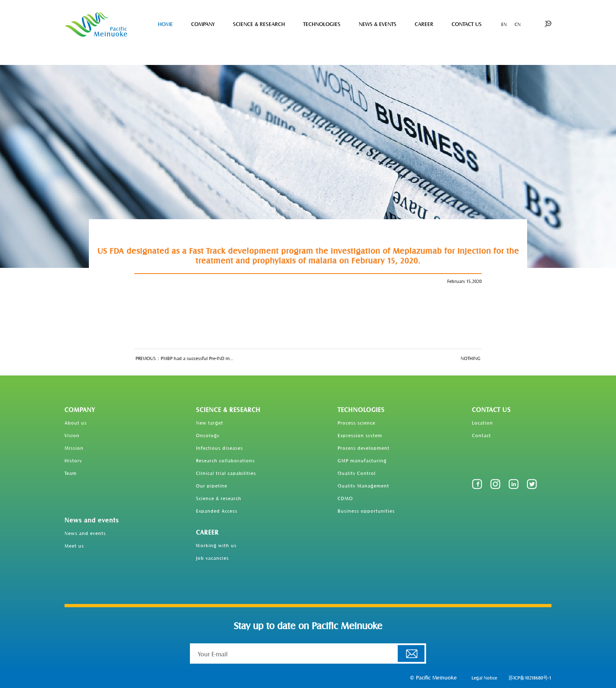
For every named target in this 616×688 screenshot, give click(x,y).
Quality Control (357, 473)
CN (518, 24)
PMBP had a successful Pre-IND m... (197, 358)
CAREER (424, 24)
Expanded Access (217, 511)
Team (71, 473)
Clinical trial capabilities (226, 473)
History (73, 460)
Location (482, 423)
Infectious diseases (220, 448)
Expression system (360, 435)
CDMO (345, 498)
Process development (364, 448)
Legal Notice (484, 677)
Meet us (74, 546)
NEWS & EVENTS (378, 24)
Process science (356, 423)
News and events (92, 520)
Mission (74, 448)
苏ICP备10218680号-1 (530, 677)
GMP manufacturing (362, 460)
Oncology (208, 435)
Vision (72, 435)
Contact (481, 435)
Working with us (216, 545)
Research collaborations (225, 460)
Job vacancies (212, 558)
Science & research (219, 498)
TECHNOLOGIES (322, 24)
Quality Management (363, 485)
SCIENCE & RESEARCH (259, 24)
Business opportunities (366, 511)
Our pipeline (212, 485)
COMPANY (203, 24)
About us (76, 423)
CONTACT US (467, 24)
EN (504, 24)
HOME (165, 24)
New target (210, 423)
